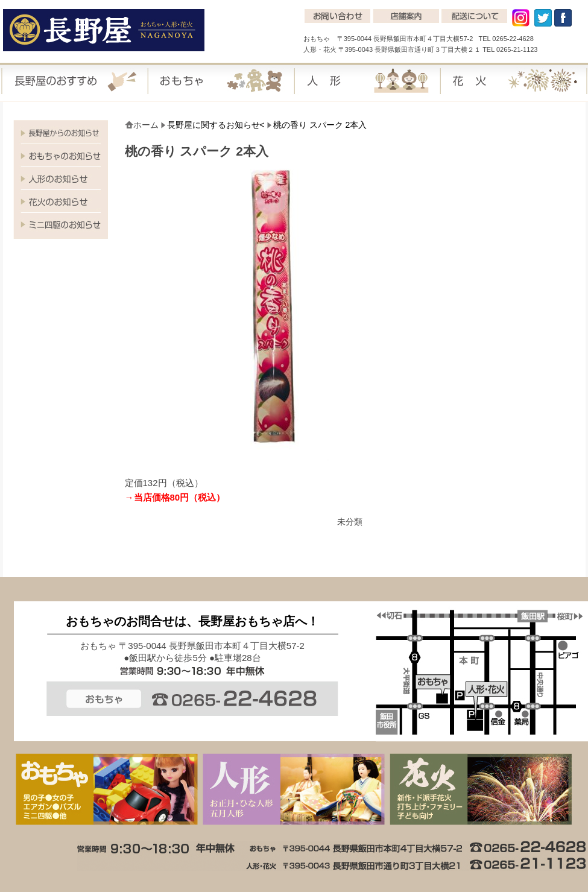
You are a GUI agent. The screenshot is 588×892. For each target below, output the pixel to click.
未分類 (350, 522)
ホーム (146, 125)
